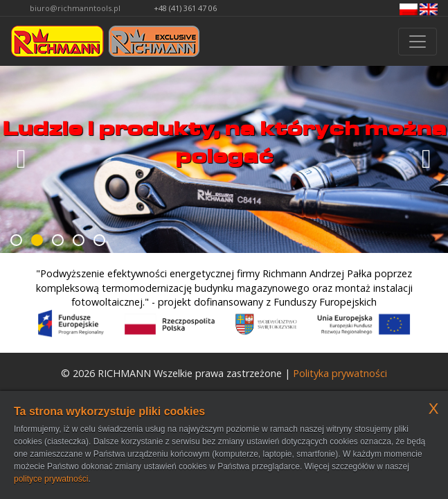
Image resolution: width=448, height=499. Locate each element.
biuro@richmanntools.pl (75, 8)
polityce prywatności (51, 479)
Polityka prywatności (340, 373)
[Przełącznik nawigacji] (418, 42)
